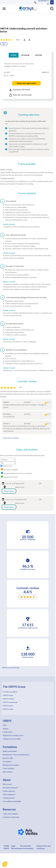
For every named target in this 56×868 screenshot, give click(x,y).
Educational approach (10, 788)
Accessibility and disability (12, 801)
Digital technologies (10, 751)
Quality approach (9, 791)
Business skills (8, 758)
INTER (14, 55)
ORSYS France (8, 695)
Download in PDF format (20, 90)
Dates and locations (27, 450)
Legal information (16, 847)
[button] (5, 864)
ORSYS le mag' (8, 709)
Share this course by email (20, 95)
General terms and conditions (44, 847)
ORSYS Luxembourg (10, 702)
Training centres (9, 798)
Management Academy (11, 765)
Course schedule (27, 193)
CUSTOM (38, 55)
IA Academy (7, 761)
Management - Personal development (16, 755)
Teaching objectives (29, 115)
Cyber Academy (8, 768)
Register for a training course (13, 735)
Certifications (8, 732)
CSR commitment (9, 794)
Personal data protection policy (27, 847)
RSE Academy (8, 772)
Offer (5, 725)
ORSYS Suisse (8, 706)
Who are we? (7, 784)
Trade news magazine (10, 814)
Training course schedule (12, 739)
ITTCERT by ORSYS (10, 692)
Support (6, 729)
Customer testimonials (11, 817)
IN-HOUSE (25, 55)
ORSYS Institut (8, 699)
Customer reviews (27, 381)
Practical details (27, 164)
